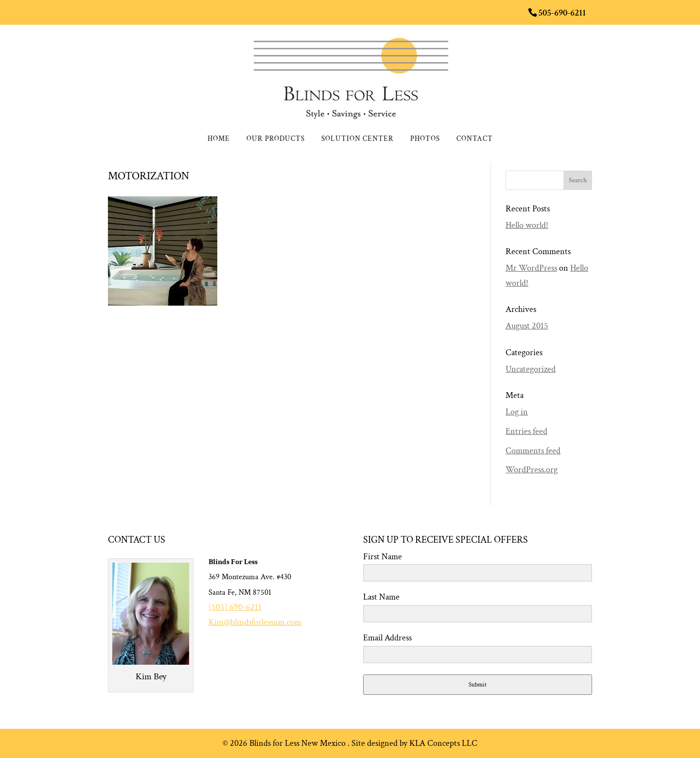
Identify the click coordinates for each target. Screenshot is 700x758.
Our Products (276, 139)
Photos (425, 139)
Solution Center (358, 139)
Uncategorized (531, 369)
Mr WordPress (531, 268)
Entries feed (526, 431)
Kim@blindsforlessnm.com (255, 622)
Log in (517, 412)
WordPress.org (532, 470)
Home (219, 139)
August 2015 (527, 326)
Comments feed (533, 451)
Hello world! (527, 225)
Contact (475, 139)
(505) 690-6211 (235, 607)
